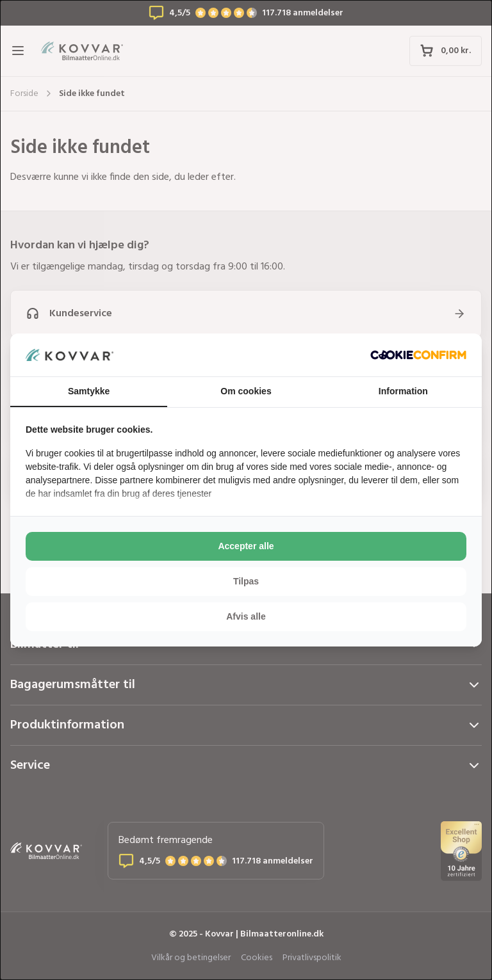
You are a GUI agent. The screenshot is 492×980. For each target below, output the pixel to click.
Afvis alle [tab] (246, 616)
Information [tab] (403, 391)
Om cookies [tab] (246, 391)
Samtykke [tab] (89, 391)
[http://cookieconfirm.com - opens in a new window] (418, 355)
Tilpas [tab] (246, 581)
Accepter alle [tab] (246, 546)
